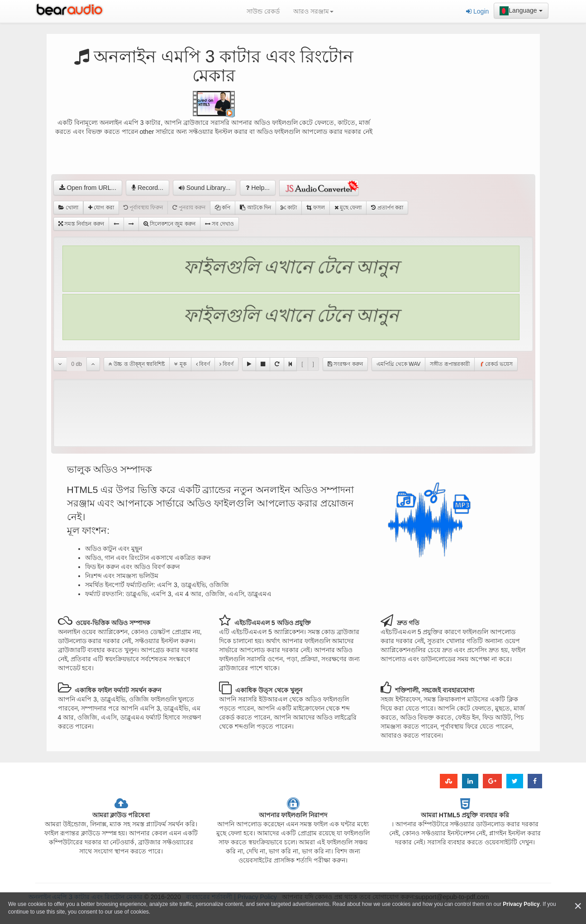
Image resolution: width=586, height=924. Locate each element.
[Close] (578, 906)
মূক (180, 364)
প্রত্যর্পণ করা (387, 208)
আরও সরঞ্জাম (313, 11)
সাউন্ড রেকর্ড (263, 11)
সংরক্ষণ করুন (345, 364)
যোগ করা (101, 208)
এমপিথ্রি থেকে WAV (399, 364)
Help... (257, 188)
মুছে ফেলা (348, 208)
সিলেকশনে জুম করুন (169, 224)
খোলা (68, 208)
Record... (148, 188)
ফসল (315, 208)
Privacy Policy (521, 904)
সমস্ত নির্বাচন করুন (81, 224)
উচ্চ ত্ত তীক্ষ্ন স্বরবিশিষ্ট (137, 364)
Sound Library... (205, 188)
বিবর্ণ (203, 364)
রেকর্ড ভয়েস (496, 364)
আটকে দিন (255, 208)
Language (521, 11)
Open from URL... (88, 188)
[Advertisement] (456, 115)
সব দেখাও (220, 224)
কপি (223, 208)
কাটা (289, 208)
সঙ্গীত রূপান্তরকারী (450, 364)
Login (477, 11)
